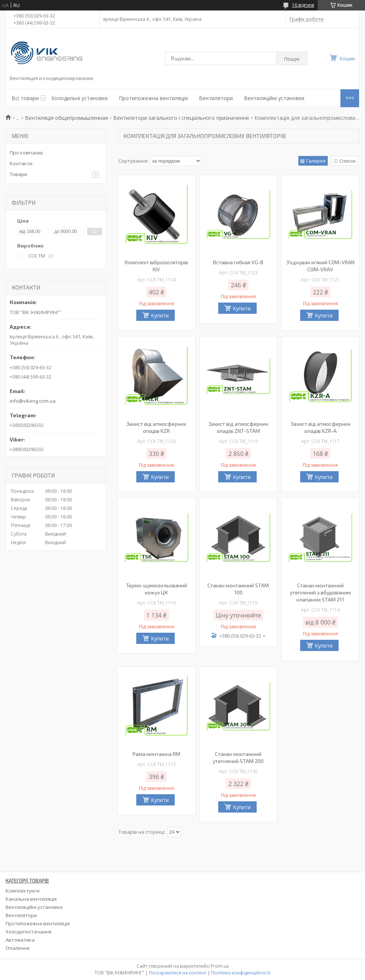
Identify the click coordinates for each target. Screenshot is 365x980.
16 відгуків (303, 5)
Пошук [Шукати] (292, 59)
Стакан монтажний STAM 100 (238, 589)
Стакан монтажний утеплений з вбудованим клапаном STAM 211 (320, 592)
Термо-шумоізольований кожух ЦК (156, 589)
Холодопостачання (28, 932)
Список (348, 161)
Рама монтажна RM (156, 754)
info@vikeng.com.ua (33, 401)
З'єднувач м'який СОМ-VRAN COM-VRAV (320, 266)
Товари (18, 174)
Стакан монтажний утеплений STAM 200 (238, 757)
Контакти (21, 163)
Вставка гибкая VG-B (238, 262)
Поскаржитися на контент (178, 973)
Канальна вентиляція (31, 899)
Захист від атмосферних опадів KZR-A (320, 427)
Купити (160, 315)
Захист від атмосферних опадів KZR (156, 427)
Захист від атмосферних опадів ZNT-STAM (238, 427)
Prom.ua (220, 966)
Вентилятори (216, 98)
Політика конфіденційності (241, 973)
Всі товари (25, 98)
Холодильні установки (80, 98)
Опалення (18, 948)
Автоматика (20, 940)
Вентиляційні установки (274, 98)
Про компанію (26, 153)
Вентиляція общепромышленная (66, 118)
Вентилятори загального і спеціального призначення (181, 118)
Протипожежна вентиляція (153, 98)
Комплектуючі (23, 891)
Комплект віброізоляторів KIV (156, 266)
